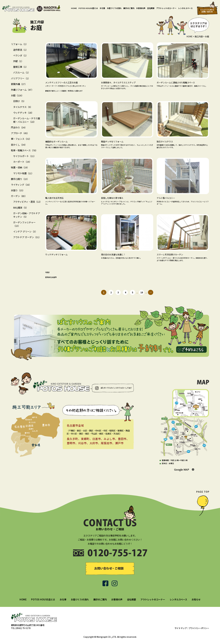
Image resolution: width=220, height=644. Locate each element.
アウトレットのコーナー (166, 8)
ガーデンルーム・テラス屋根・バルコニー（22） (27, 120)
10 (142, 292)
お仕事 (102, 8)
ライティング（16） (21, 185)
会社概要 (151, 8)
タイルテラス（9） (23, 107)
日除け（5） (19, 101)
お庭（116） (17, 95)
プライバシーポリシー (199, 628)
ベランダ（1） (20, 55)
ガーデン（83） (19, 196)
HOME (74, 8)
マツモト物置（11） (23, 173)
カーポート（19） (22, 162)
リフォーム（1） (19, 44)
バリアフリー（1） (20, 78)
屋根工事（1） (20, 67)
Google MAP (182, 470)
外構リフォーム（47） (22, 90)
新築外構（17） (19, 84)
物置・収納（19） (20, 167)
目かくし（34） (19, 145)
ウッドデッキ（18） (23, 113)
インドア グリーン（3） (25, 231)
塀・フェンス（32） (21, 139)
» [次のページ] (150, 292)
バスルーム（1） (22, 72)
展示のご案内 (129, 8)
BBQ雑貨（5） (21, 207)
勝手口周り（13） (20, 179)
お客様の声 (141, 8)
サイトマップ (181, 628)
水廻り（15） (18, 190)
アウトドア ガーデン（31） (27, 237)
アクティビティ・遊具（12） (27, 202)
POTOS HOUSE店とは (88, 8)
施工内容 (199, 36)
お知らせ (196, 599)
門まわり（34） (19, 127)
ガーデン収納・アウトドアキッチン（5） (27, 215)
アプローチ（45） (20, 133)
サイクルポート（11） (24, 156)
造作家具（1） (20, 50)
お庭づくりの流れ (114, 8)
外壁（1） (18, 61)
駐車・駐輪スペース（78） (24, 150)
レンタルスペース (185, 8)
